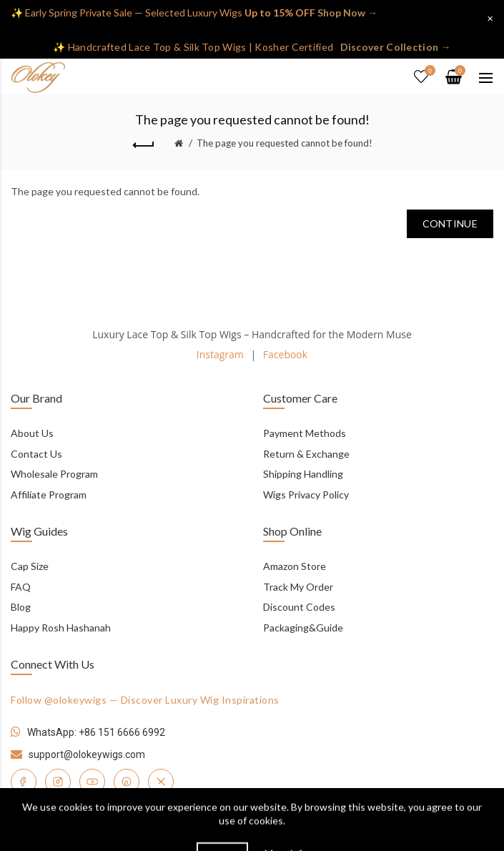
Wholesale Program (54, 474)
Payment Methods (305, 433)
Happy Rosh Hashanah (61, 628)
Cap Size (30, 566)
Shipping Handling (303, 474)
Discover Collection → (396, 47)
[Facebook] (24, 782)
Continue (450, 223)
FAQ (21, 587)
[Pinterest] (127, 782)
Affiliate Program (49, 495)
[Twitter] (161, 782)
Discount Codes (299, 607)
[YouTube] (92, 782)
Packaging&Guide (303, 628)
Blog (21, 607)
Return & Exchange (306, 454)
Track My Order (298, 587)
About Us (32, 433)
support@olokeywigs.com (87, 754)
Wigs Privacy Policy (306, 495)
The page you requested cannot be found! (285, 143)
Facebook (285, 354)
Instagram (220, 354)
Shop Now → (347, 13)
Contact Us (36, 454)
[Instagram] (58, 782)
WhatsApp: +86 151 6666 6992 (96, 732)
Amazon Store (295, 566)
